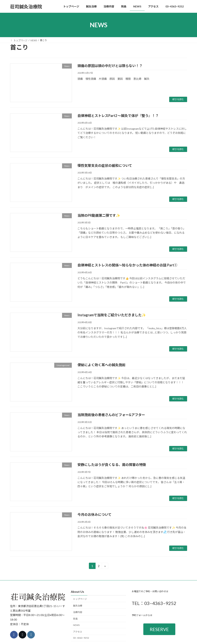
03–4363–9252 (81, 638)
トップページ (80, 599)
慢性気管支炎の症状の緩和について (105, 165)
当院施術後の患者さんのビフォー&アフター (111, 415)
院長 (75, 619)
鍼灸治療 (78, 606)
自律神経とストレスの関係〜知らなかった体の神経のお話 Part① (127, 265)
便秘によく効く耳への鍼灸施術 (101, 365)
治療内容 (78, 612)
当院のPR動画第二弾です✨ (99, 215)
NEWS (76, 625)
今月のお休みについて (95, 515)
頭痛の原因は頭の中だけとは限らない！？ (110, 66)
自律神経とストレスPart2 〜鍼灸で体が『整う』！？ (118, 116)
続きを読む (178, 99)
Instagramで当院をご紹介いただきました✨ (112, 315)
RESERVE (159, 629)
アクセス (78, 632)
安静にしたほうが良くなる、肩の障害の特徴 (112, 465)
